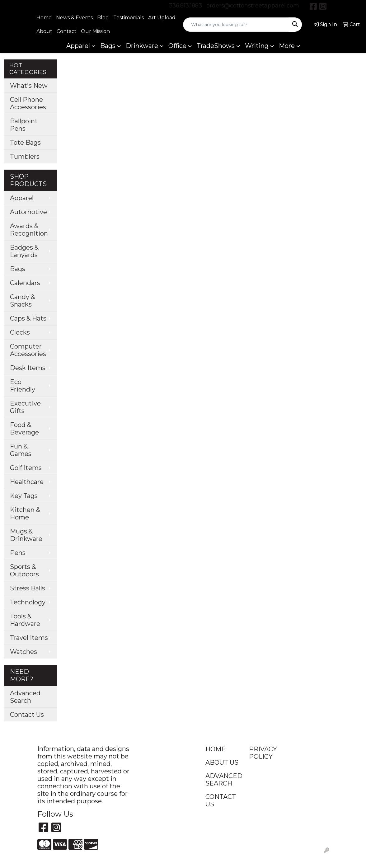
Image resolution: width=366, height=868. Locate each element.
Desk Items (28, 368)
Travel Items (29, 638)
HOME (216, 749)
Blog (103, 18)
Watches (23, 652)
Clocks (20, 332)
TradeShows (216, 46)
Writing (257, 46)
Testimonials (129, 18)
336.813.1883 (185, 6)
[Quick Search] (236, 25)
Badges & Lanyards (24, 251)
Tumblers (25, 157)
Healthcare (27, 482)
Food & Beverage (24, 429)
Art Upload (162, 18)
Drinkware (142, 46)
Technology (28, 602)
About (44, 31)
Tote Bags (25, 143)
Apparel (78, 46)
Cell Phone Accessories (28, 103)
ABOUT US (222, 762)
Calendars (25, 283)
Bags (108, 46)
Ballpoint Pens (24, 125)
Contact (67, 31)
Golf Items (26, 468)
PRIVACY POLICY (263, 753)
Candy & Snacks (22, 301)
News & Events (74, 18)
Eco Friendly (23, 386)
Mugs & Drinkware (26, 535)
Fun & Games (21, 450)
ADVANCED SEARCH (223, 780)
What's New (29, 86)
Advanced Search (25, 697)
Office (177, 46)
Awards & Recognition (29, 230)
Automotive (28, 212)
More (287, 46)
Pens (18, 553)
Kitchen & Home (25, 514)
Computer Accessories (28, 350)
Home (44, 18)
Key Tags (24, 496)
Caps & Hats (28, 318)
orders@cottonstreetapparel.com (253, 6)
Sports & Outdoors (24, 570)
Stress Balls (28, 588)
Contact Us (27, 715)
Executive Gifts (25, 407)
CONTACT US (221, 800)
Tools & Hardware (25, 620)
